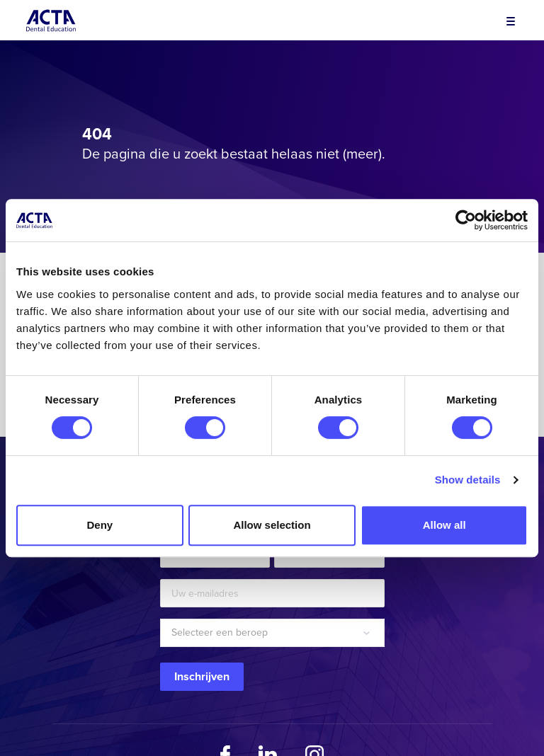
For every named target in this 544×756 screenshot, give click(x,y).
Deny (100, 525)
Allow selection (272, 525)
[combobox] (272, 633)
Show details (468, 480)
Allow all (444, 525)
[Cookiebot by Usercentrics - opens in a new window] (466, 220)
